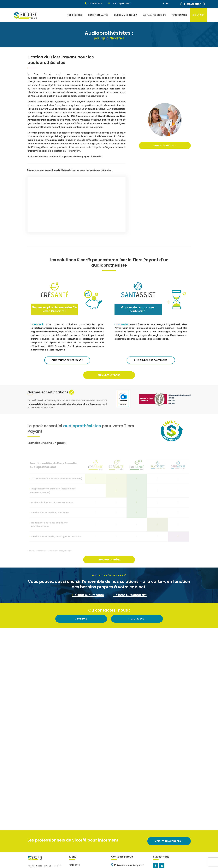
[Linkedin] (167, 4)
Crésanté (39, 324)
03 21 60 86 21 (94, 3)
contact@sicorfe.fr (120, 3)
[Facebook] (163, 4)
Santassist (122, 324)
